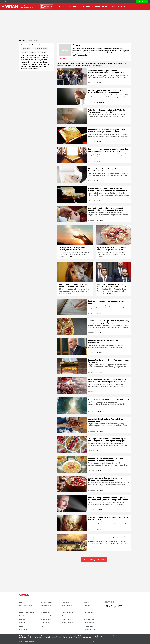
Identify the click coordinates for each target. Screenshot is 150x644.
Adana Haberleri (67, 606)
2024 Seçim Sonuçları (26, 609)
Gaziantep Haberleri (69, 616)
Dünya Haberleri (46, 612)
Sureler (99, 122)
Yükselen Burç (88, 609)
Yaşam (70, 294)
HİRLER (45, 7)
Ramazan (87, 616)
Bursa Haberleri (67, 609)
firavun (25, 52)
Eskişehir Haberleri (68, 612)
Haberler (22, 40)
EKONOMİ (106, 7)
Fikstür (21, 626)
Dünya (99, 529)
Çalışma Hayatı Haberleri (27, 612)
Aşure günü (26, 49)
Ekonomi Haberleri (47, 609)
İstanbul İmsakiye (89, 619)
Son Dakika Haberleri (26, 606)
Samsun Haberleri (68, 623)
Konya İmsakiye (89, 626)
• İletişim (93, 641)
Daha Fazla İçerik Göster (94, 560)
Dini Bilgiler (101, 102)
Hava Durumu (24, 616)
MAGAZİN (115, 7)
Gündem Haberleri (47, 602)
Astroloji (86, 602)
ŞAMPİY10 (96, 7)
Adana (99, 83)
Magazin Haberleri (47, 616)
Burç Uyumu (87, 606)
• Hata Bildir (123, 641)
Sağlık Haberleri (46, 619)
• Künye (86, 641)
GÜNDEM (87, 7)
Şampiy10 (22, 623)
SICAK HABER (61, 7)
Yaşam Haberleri (46, 606)
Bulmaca (22, 619)
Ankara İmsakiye (89, 623)
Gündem (108, 257)
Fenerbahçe (109, 294)
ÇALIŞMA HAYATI (74, 7)
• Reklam (116, 641)
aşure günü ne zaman (40, 49)
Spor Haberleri (45, 623)
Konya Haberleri (67, 619)
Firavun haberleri (33, 40)
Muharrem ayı (34, 52)
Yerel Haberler (67, 602)
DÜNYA (124, 7)
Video (43, 626)
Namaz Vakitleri (88, 612)
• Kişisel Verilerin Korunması (104, 641)
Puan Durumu (24, 629)
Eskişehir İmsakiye (89, 629)
